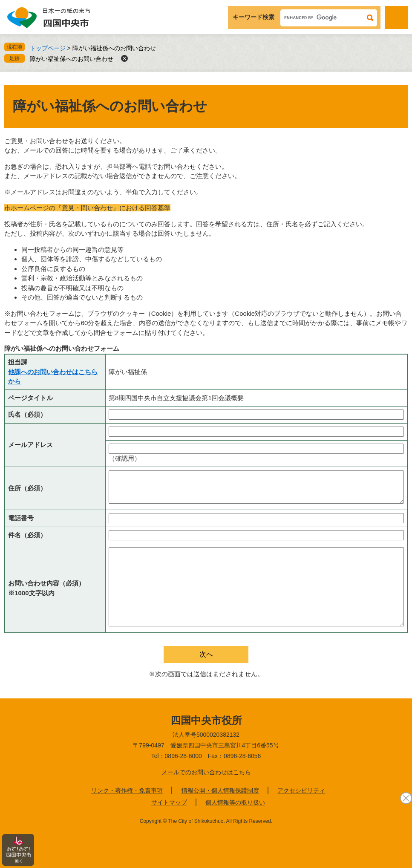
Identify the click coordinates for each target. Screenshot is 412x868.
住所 (27, 488)
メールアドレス (30, 445)
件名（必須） (27, 535)
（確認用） (125, 458)
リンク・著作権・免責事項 (127, 790)
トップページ (48, 48)
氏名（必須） (27, 414)
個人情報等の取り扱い (235, 802)
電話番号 (21, 518)
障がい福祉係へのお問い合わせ (72, 59)
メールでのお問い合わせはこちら (206, 772)
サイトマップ (169, 802)
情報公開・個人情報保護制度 (220, 790)
